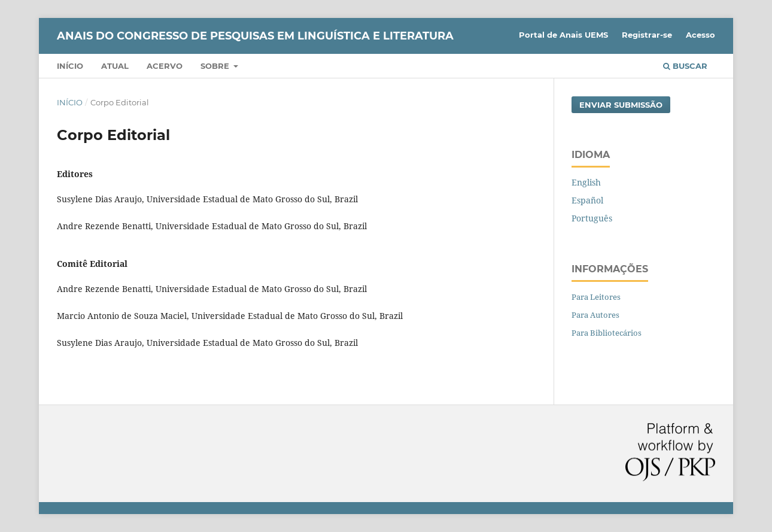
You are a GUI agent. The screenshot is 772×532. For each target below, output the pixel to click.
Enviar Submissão (621, 105)
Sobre (216, 66)
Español (587, 200)
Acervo (165, 66)
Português (592, 218)
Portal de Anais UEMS (563, 35)
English (586, 182)
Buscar (685, 66)
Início (70, 66)
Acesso (700, 35)
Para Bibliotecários (607, 333)
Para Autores (595, 315)
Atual (115, 66)
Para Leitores (596, 297)
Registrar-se (647, 35)
